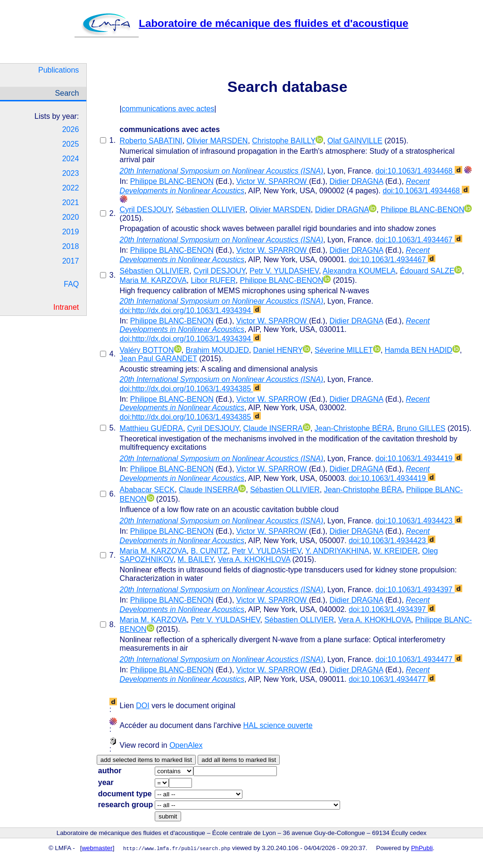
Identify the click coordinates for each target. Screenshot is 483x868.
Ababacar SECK (147, 490)
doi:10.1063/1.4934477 (419, 659)
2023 (71, 173)
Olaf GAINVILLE (355, 141)
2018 (71, 246)
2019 (71, 232)
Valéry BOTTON (147, 350)
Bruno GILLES (421, 428)
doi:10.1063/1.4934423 (419, 521)
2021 (71, 203)
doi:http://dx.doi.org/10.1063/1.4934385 (190, 389)
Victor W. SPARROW (273, 181)
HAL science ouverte (278, 725)
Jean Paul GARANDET (158, 359)
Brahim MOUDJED (217, 350)
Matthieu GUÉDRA (151, 428)
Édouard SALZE (427, 271)
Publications (58, 70)
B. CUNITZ (209, 551)
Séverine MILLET (344, 350)
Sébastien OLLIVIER (210, 210)
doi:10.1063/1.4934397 (419, 590)
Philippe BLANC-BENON (172, 181)
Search (67, 93)
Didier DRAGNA (356, 181)
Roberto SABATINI (151, 141)
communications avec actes (168, 109)
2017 (71, 261)
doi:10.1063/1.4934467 (419, 240)
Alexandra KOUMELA (359, 271)
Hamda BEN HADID (419, 350)
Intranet (66, 307)
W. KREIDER (396, 551)
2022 (71, 188)
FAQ (71, 284)
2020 (71, 217)
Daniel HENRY (278, 350)
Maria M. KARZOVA (153, 280)
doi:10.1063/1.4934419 (419, 459)
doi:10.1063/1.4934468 (419, 171)
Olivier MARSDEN (217, 141)
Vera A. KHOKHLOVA (254, 559)
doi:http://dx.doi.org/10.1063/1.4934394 (190, 310)
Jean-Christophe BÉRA (354, 428)
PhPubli (422, 848)
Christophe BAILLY (284, 141)
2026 (71, 129)
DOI (142, 706)
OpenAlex (186, 745)
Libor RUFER (213, 280)
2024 (71, 159)
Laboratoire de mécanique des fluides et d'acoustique (241, 23)
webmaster (97, 848)
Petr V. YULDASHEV (284, 271)
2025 (71, 144)
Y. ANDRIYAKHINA (337, 551)
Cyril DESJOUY (146, 210)
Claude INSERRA (273, 428)
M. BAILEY (196, 559)
